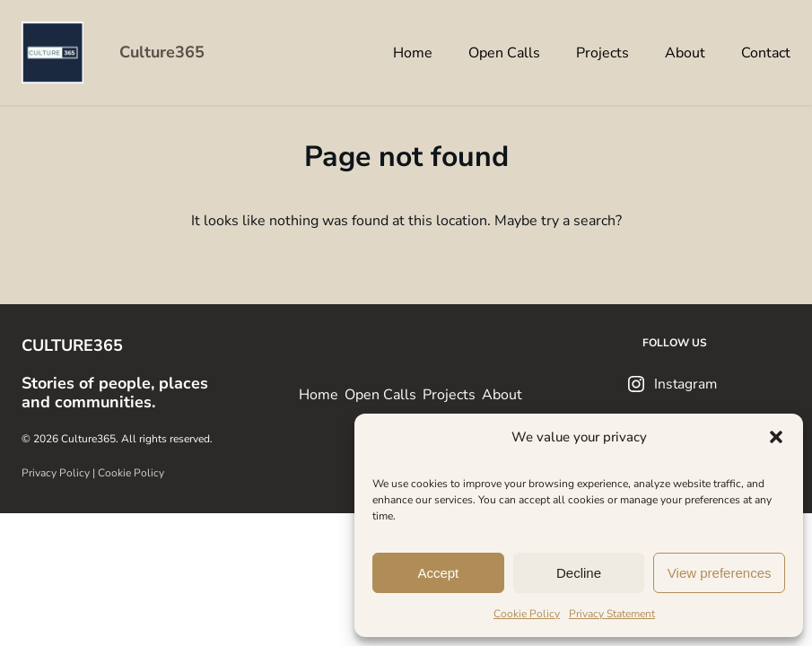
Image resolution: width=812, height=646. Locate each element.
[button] (776, 437)
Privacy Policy (56, 473)
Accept (438, 573)
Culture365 (162, 52)
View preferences (720, 573)
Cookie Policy (527, 614)
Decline (579, 573)
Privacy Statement (612, 614)
